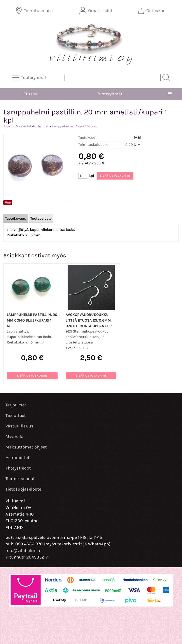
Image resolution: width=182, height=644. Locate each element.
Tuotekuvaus (16, 218)
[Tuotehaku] (113, 78)
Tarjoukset (16, 405)
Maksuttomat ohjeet (26, 447)
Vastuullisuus (19, 426)
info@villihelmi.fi (23, 551)
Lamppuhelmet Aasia (68, 126)
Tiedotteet (16, 415)
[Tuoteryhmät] (30, 78)
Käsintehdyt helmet (34, 126)
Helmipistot (17, 458)
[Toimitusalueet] (35, 11)
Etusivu (31, 94)
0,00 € (133, 145)
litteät (92, 126)
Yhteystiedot (18, 468)
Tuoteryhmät (110, 94)
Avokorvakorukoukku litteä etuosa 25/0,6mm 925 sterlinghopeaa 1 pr (89, 320)
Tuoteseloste (41, 218)
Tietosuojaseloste (23, 489)
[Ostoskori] (152, 11)
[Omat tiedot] (96, 11)
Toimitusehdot (20, 479)
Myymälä (14, 437)
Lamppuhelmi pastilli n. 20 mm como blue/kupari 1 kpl (32, 320)
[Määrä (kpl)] (83, 176)
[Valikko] (170, 94)
